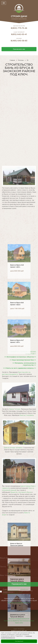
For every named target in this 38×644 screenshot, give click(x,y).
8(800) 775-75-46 (19, 28)
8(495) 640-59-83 (19, 41)
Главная (12, 60)
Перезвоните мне (19, 49)
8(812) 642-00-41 (19, 34)
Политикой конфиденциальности (19, 606)
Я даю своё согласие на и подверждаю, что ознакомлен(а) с (18, 592)
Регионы (21, 60)
